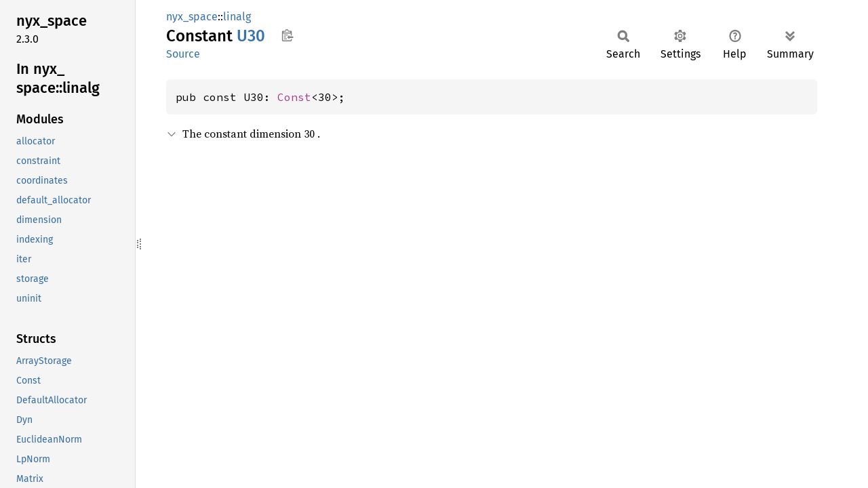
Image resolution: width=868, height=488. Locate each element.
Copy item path (287, 35)
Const (294, 97)
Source (183, 54)
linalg (237, 17)
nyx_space (192, 17)
